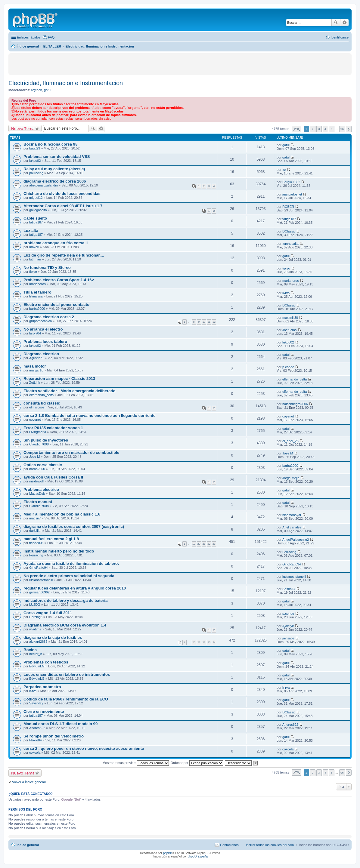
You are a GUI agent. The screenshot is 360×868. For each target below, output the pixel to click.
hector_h (36, 654)
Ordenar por (197, 763)
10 (204, 322)
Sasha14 (289, 589)
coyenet (35, 420)
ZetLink (35, 383)
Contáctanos (229, 845)
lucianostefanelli (41, 580)
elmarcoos (37, 407)
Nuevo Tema (23, 128)
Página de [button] (296, 129)
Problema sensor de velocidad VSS (57, 157)
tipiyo (33, 272)
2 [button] (313, 129)
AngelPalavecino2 (296, 540)
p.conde (288, 367)
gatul (48, 90)
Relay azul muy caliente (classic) (54, 169)
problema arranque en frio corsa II (56, 243)
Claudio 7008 (39, 444)
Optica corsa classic (43, 465)
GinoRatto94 (39, 568)
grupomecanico (40, 321)
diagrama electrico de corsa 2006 (55, 181)
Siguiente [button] (349, 129)
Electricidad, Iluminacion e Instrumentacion (66, 83)
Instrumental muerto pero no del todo (59, 551)
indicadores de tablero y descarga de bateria (65, 600)
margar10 (36, 370)
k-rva (286, 293)
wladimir (35, 629)
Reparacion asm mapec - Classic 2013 (59, 379)
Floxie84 (36, 740)
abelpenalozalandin (43, 185)
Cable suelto (35, 218)
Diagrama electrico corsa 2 (49, 317)
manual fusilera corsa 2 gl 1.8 (51, 539)
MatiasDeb (37, 494)
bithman (35, 259)
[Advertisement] (73, 64)
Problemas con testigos (46, 662)
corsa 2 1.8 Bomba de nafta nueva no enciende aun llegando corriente (89, 416)
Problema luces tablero (45, 342)
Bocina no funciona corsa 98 (51, 144)
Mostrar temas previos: (136, 763)
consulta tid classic (42, 403)
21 (204, 544)
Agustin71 (37, 358)
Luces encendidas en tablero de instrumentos (67, 674)
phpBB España (198, 856)
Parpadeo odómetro (42, 687)
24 (214, 642)
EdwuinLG (37, 666)
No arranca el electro (43, 329)
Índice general (28, 845)
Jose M (34, 457)
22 (209, 544)
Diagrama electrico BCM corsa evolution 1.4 (65, 625)
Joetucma (290, 330)
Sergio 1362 (291, 182)
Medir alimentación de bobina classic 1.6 (62, 514)
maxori (34, 247)
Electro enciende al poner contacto (56, 305)
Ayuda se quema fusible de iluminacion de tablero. (71, 563)
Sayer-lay (36, 703)
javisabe (288, 638)
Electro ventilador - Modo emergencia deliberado (70, 391)
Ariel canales (292, 527)
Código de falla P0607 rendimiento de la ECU (66, 699)
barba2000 (37, 309)
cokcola (35, 753)
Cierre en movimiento (44, 711)
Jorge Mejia (291, 478)
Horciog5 (36, 617)
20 (199, 544)
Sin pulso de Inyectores (46, 440)
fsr (284, 170)
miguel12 (36, 198)
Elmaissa (36, 296)
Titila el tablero (37, 292)
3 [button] (319, 129)
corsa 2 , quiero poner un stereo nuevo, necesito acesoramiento (84, 748)
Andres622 (37, 728)
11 (209, 322)
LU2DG (35, 605)
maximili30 (290, 318)
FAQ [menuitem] (51, 37)
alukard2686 (38, 642)
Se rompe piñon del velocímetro (54, 736)
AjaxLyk (288, 626)
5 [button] (332, 129)
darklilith (35, 531)
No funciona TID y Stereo (47, 268)
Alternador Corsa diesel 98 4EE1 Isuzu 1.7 (63, 206)
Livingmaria (38, 432)
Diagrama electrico (41, 354)
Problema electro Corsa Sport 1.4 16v (59, 280)
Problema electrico (41, 489)
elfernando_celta (295, 379)
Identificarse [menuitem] (340, 37)
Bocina (30, 650)
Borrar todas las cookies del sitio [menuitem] (270, 845)
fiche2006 (36, 543)
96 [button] (342, 129)
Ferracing (36, 555)
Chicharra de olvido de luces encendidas (62, 194)
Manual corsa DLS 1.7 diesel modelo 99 (61, 724)
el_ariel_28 (290, 441)
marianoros (37, 284)
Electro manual (38, 502)
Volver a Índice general (29, 782)
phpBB (168, 853)
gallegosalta (38, 210)
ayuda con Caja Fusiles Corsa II (53, 477)
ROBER (288, 207)
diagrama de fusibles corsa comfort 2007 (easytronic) (74, 526)
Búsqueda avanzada (344, 23)
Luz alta (31, 231)
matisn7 (35, 518)
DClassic (289, 231)
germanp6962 (39, 592)
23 (214, 544)
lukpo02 (35, 161)
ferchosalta (290, 244)
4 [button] (325, 129)
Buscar (336, 23)
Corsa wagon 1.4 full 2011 (48, 613)
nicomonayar (292, 515)
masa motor (35, 366)
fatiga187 (36, 222)
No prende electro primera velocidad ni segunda (69, 576)
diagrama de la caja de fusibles (53, 637)
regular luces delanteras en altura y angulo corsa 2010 (75, 588)
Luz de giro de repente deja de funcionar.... (64, 255)
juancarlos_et (292, 194)
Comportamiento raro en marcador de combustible (71, 452)
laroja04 (35, 333)
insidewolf (36, 481)
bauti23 (35, 148)
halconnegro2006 (295, 404)
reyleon (37, 90)
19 (194, 544)
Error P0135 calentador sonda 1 (53, 428)
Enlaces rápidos (29, 37)
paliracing (36, 173)
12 (214, 322)
